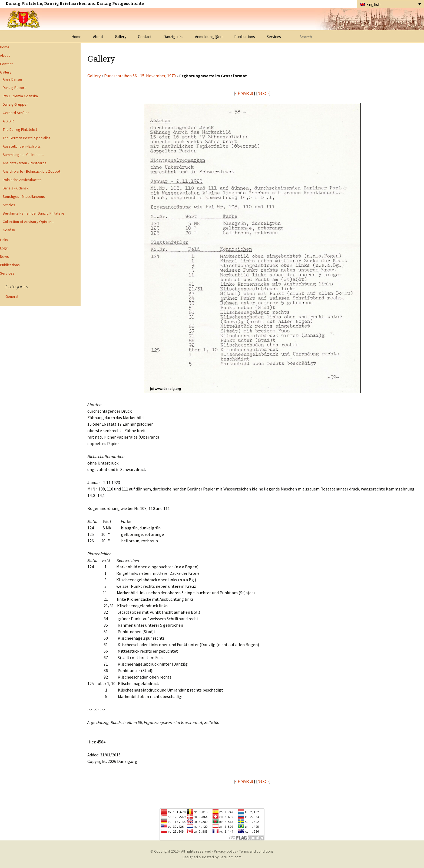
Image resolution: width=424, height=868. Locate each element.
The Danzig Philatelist (20, 129)
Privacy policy (225, 851)
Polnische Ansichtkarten (22, 180)
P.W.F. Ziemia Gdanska (20, 96)
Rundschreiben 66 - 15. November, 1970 (140, 76)
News (4, 256)
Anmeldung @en (209, 37)
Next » (263, 93)
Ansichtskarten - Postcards (25, 163)
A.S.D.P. (8, 121)
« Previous (244, 93)
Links (4, 240)
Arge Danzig (12, 79)
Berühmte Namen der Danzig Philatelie (34, 213)
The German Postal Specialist (26, 138)
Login (4, 248)
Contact (145, 37)
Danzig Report (14, 88)
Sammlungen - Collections (24, 155)
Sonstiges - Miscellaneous (24, 196)
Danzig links (173, 37)
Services (274, 37)
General (12, 296)
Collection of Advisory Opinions (28, 222)
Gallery (121, 37)
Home (76, 37)
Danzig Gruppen (16, 104)
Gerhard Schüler (16, 113)
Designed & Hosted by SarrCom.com (212, 857)
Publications (245, 37)
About (98, 37)
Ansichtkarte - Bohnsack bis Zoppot (32, 171)
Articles (9, 205)
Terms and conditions (256, 851)
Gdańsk (9, 230)
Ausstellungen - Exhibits (22, 146)
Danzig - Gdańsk (16, 188)
